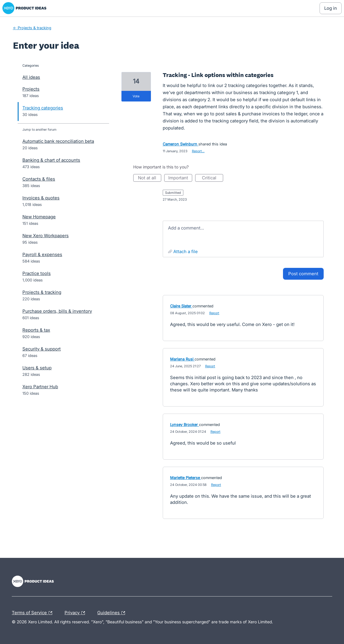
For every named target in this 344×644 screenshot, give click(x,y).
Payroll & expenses (42, 254)
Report (214, 313)
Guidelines (113, 613)
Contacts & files (39, 179)
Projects (31, 89)
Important (180, 178)
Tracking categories (43, 108)
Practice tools (37, 273)
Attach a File (186, 251)
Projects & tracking (42, 292)
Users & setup (37, 368)
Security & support (42, 349)
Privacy (76, 613)
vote (136, 96)
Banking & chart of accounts (51, 160)
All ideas (31, 77)
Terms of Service (33, 613)
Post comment (303, 274)
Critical (213, 178)
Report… (198, 151)
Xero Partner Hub (40, 387)
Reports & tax (36, 330)
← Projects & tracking (32, 28)
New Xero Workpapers (46, 236)
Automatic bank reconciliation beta (58, 141)
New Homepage (39, 217)
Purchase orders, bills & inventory (57, 311)
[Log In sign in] (331, 8)
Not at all (150, 178)
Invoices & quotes (41, 198)
